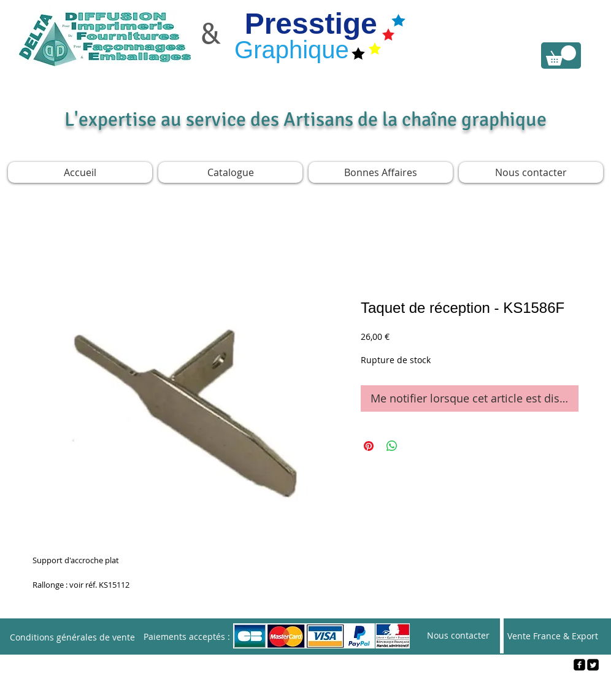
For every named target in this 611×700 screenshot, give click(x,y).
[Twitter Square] (593, 665)
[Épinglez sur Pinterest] (369, 446)
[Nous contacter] (458, 636)
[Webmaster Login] (306, 685)
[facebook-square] (579, 665)
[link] (561, 56)
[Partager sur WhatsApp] (392, 446)
